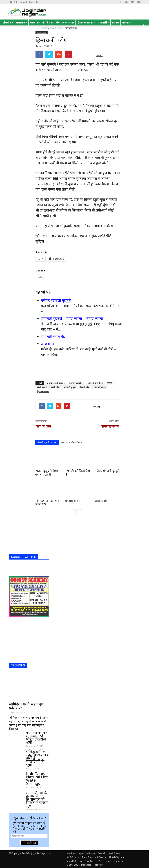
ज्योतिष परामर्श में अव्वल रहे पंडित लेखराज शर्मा (37, 737)
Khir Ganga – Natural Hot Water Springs (38, 779)
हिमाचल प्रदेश (86, 22)
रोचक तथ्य (24, 28)
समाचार (22, 22)
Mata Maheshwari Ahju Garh (81, 861)
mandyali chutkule (56, 383)
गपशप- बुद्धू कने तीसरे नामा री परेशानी (46, 473)
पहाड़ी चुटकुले (42, 387)
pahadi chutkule (95, 383)
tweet (99, 55)
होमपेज (8, 22)
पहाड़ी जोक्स (56, 387)
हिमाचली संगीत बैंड (53, 336)
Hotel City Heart (117, 857)
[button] (143, 25)
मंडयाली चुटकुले (70, 387)
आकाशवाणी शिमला (42, 22)
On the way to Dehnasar (79, 865)
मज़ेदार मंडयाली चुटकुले (56, 300)
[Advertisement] (78, 369)
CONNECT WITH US (24, 557)
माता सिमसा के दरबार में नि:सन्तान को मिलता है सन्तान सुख (37, 799)
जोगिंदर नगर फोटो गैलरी (96, 853)
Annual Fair (119, 861)
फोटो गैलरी (99, 865)
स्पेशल (115, 22)
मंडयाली (104, 22)
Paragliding (104, 861)
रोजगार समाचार (65, 22)
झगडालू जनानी (110, 426)
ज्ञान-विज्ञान (71, 853)
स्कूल (81, 853)
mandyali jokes (76, 383)
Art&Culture (73, 857)
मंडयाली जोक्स (42, 33)
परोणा (110, 383)
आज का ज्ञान (49, 344)
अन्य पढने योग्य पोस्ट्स (72, 442)
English (9, 28)
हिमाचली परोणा (43, 391)
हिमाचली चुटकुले (100, 387)
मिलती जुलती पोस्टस (47, 442)
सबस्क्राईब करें (29, 843)
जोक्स (126, 22)
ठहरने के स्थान (114, 853)
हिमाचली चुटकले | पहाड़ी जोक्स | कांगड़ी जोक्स (72, 318)
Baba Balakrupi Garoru (94, 857)
